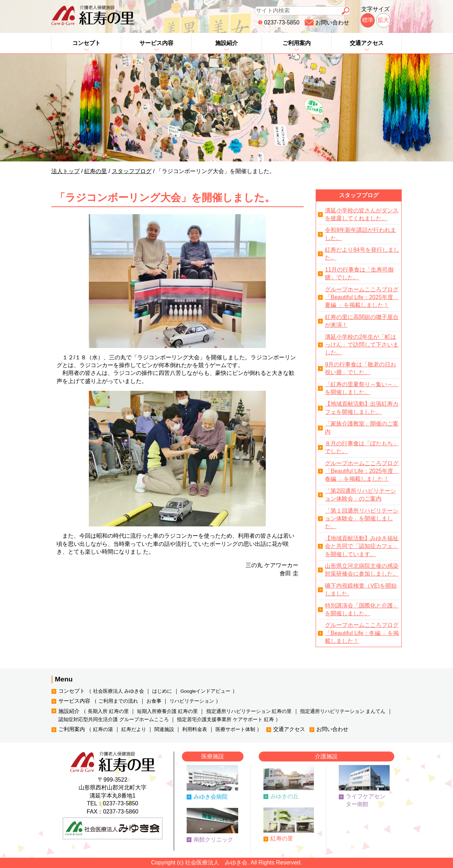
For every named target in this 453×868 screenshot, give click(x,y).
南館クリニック (213, 840)
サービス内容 (156, 43)
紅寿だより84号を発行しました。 (362, 254)
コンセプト (86, 43)
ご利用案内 (297, 43)
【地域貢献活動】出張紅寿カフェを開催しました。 (362, 408)
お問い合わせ (332, 22)
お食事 (154, 701)
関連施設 (164, 729)
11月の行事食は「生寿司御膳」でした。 (359, 273)
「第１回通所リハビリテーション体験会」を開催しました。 (362, 519)
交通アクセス (367, 43)
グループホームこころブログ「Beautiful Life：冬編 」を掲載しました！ (362, 633)
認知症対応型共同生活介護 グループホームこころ (114, 719)
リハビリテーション (192, 701)
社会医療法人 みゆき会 (119, 691)
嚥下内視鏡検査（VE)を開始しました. (361, 590)
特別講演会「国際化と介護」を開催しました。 (362, 609)
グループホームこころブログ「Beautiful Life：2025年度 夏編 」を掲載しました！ (362, 297)
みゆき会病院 (211, 797)
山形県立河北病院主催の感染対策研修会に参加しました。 (362, 570)
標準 (368, 20)
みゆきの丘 (285, 796)
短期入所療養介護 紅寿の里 (167, 711)
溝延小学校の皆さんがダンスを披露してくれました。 (362, 214)
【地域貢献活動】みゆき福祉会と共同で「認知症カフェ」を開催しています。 (362, 546)
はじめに (162, 691)
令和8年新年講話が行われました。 (360, 234)
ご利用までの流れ (118, 701)
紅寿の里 (282, 838)
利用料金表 (195, 729)
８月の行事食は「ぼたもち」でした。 (362, 447)
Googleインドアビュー (206, 691)
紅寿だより (134, 729)
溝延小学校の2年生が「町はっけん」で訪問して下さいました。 (362, 345)
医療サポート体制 (235, 729)
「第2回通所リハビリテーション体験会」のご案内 (360, 495)
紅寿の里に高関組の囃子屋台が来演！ (362, 321)
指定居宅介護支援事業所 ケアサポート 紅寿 (225, 719)
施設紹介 (226, 43)
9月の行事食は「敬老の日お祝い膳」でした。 (360, 368)
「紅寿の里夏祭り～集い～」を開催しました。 (362, 388)
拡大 (383, 20)
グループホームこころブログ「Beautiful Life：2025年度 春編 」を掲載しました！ (362, 471)
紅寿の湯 (103, 729)
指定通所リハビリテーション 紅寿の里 (249, 711)
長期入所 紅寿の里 (108, 711)
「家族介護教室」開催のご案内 (362, 427)
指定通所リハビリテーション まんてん (343, 711)
